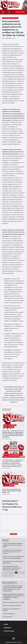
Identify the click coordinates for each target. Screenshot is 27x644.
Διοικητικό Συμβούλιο (8, 18)
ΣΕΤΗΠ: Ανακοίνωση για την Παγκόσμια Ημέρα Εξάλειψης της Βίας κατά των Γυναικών (12, 552)
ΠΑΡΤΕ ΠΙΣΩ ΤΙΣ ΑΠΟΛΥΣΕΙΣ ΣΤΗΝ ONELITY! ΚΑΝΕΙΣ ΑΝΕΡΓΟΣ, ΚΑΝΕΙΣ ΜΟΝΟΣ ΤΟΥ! (12, 491)
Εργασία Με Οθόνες (8, 617)
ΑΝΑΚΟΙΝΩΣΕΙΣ (7, 425)
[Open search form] (9, 12)
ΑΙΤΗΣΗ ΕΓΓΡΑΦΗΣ (9, 631)
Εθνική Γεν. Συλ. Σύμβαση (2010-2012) (12, 606)
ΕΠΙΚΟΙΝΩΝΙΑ (7, 628)
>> (13, 576)
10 (6, 576)
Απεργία (14, 425)
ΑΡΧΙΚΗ (6, 624)
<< (4, 573)
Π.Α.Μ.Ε (16, 18)
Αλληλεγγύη (7, 454)
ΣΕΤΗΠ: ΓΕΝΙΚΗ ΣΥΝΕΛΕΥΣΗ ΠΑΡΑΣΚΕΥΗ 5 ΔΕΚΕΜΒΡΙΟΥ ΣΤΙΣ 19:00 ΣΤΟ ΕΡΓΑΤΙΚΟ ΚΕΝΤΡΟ (13, 545)
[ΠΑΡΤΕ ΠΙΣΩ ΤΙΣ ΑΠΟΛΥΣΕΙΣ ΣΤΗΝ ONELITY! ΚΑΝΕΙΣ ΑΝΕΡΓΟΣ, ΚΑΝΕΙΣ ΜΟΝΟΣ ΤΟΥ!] (13, 479)
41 (10, 576)
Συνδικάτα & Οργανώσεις (9, 614)
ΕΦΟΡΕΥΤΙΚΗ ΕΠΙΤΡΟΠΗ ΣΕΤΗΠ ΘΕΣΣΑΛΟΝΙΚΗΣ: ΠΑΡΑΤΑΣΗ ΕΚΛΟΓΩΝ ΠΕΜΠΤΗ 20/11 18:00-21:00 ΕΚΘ (12, 568)
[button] (3, 12)
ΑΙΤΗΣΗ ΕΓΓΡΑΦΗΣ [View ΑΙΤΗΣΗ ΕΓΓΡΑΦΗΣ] (18, 12)
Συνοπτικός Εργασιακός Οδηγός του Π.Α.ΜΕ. (14, 602)
